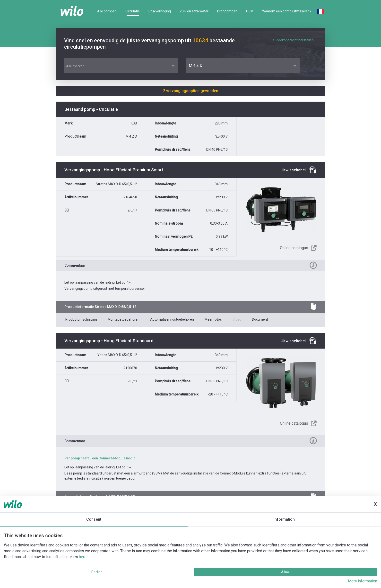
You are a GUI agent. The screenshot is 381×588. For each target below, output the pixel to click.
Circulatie (133, 11)
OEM (250, 11)
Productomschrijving (81, 319)
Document (260, 319)
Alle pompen (107, 11)
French (320, 11)
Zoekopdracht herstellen (293, 40)
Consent (94, 519)
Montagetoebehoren (124, 319)
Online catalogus (294, 248)
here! (83, 557)
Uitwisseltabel (293, 170)
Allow (285, 572)
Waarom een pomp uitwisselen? (287, 11)
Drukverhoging (160, 11)
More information (363, 581)
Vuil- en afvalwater (194, 11)
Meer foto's (213, 319)
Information (284, 519)
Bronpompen (227, 11)
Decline (97, 572)
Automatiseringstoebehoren (172, 319)
